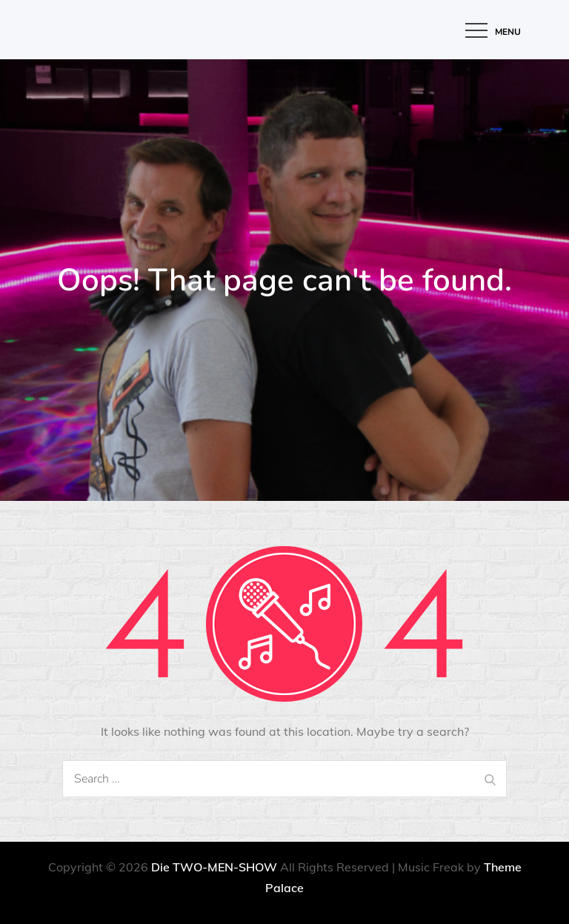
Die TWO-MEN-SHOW (214, 867)
